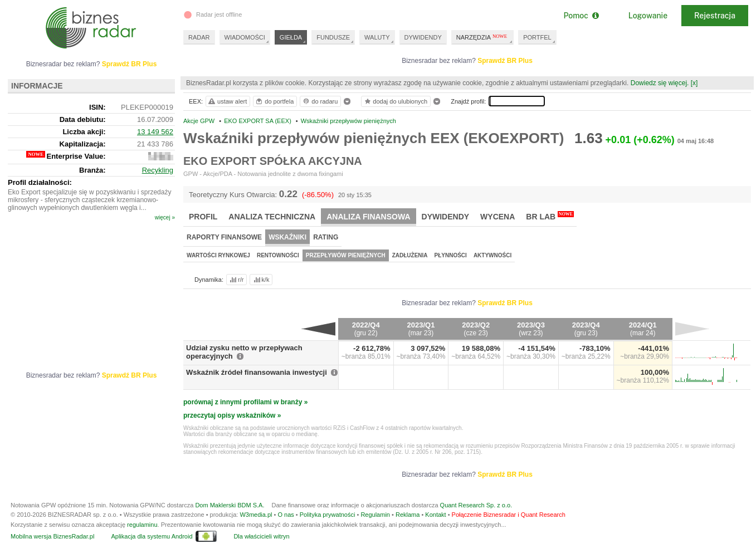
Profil (203, 217)
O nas (286, 515)
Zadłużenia (410, 255)
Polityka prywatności (328, 515)
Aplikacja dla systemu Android (152, 536)
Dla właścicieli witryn (261, 536)
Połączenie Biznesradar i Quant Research (509, 515)
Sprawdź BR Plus (505, 61)
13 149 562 (155, 132)
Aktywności (492, 255)
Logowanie (648, 16)
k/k (261, 280)
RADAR (199, 37)
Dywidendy (446, 217)
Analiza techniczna (272, 217)
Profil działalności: (40, 182)
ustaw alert (227, 101)
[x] (694, 83)
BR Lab (550, 216)
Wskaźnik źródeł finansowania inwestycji (257, 372)
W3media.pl (256, 515)
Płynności (451, 255)
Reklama (408, 515)
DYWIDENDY (423, 37)
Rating (326, 237)
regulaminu (142, 525)
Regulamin (375, 515)
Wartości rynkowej (218, 255)
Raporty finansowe (224, 237)
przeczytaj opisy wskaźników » (232, 415)
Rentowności (278, 255)
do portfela (274, 101)
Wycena (498, 217)
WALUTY (377, 37)
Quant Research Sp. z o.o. (476, 505)
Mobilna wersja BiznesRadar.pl (52, 536)
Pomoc (581, 16)
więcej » (165, 217)
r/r (236, 280)
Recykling (158, 170)
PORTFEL (537, 37)
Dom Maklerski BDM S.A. (230, 505)
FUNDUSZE (333, 37)
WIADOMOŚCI (245, 37)
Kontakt (435, 515)
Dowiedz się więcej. (660, 83)
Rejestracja (715, 16)
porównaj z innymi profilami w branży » (245, 402)
